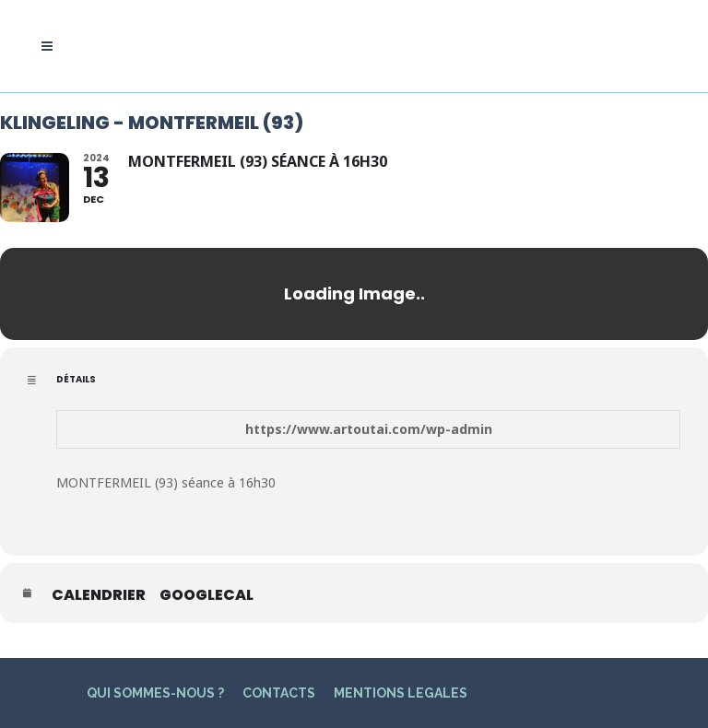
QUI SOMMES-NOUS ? (155, 693)
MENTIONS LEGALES (401, 693)
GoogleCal (206, 595)
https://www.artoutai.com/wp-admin (369, 429)
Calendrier (99, 595)
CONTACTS (279, 693)
